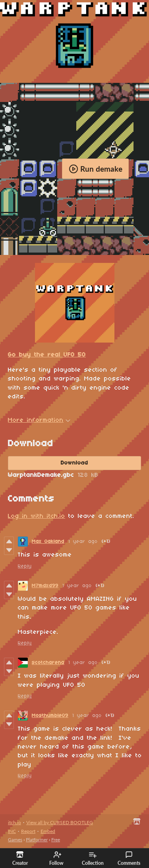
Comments (129, 858)
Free (56, 840)
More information (39, 420)
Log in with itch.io (37, 516)
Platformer (37, 840)
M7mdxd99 (45, 586)
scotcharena (48, 663)
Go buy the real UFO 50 (47, 355)
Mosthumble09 (50, 716)
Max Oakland (48, 542)
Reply (25, 566)
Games (15, 840)
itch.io (15, 822)
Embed (48, 831)
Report (28, 831)
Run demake (96, 169)
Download (74, 463)
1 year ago (83, 542)
